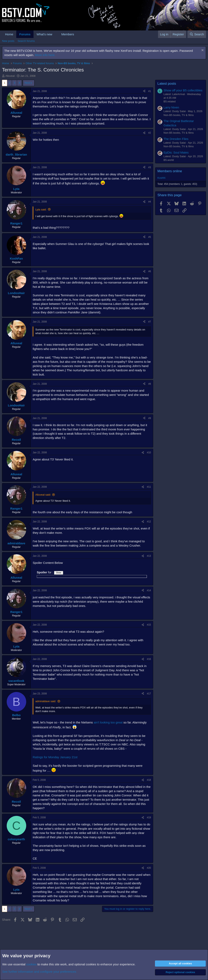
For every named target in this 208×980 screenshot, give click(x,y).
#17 (149, 694)
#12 (149, 522)
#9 (150, 418)
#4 (150, 202)
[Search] (197, 34)
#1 (150, 91)
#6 (150, 271)
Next (27, 83)
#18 (149, 780)
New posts (8, 41)
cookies (31, 964)
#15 (149, 625)
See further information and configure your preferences (39, 972)
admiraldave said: (46, 701)
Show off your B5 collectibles (183, 90)
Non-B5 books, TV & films (179, 115)
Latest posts (167, 84)
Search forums (26, 41)
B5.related (170, 101)
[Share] (144, 91)
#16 (149, 659)
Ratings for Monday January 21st (55, 757)
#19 (149, 818)
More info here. (45, 55)
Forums (25, 34)
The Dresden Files (176, 139)
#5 (150, 237)
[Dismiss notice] (202, 51)
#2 (150, 133)
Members (68, 34)
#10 (149, 453)
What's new (44, 34)
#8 (150, 384)
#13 (149, 556)
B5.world (169, 160)
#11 (149, 487)
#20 (149, 868)
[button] (55, 34)
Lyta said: (41, 210)
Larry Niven (171, 107)
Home (9, 34)
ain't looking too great (108, 722)
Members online (170, 171)
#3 (150, 167)
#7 (150, 322)
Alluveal (10, 76)
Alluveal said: (43, 495)
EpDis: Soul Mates (176, 152)
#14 (149, 590)
